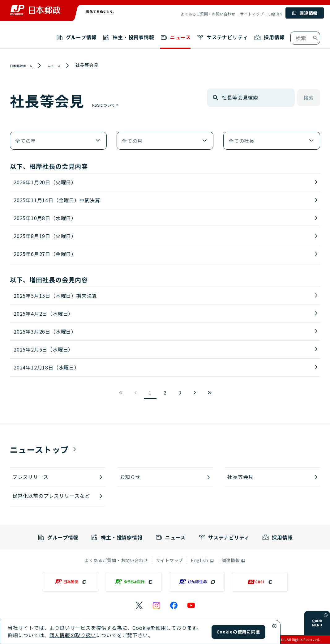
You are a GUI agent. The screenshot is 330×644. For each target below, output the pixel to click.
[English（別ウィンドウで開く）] (202, 561)
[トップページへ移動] (35, 10)
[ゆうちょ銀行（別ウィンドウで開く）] (134, 582)
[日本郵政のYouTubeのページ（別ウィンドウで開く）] (191, 606)
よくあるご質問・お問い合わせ (208, 14)
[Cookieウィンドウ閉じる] (274, 626)
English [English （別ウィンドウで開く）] (275, 14)
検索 (309, 98)
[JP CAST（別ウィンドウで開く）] (260, 582)
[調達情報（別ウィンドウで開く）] (234, 561)
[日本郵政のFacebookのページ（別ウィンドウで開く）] (174, 606)
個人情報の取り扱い (73, 635)
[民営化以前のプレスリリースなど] (58, 496)
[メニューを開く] (326, 624)
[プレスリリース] (58, 477)
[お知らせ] (165, 477)
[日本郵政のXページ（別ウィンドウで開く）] (139, 606)
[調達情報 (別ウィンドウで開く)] (305, 13)
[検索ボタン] (315, 38)
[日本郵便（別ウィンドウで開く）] (71, 582)
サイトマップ (252, 14)
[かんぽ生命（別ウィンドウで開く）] (197, 582)
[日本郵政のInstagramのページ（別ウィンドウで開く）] (156, 606)
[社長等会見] (272, 477)
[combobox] (305, 38)
